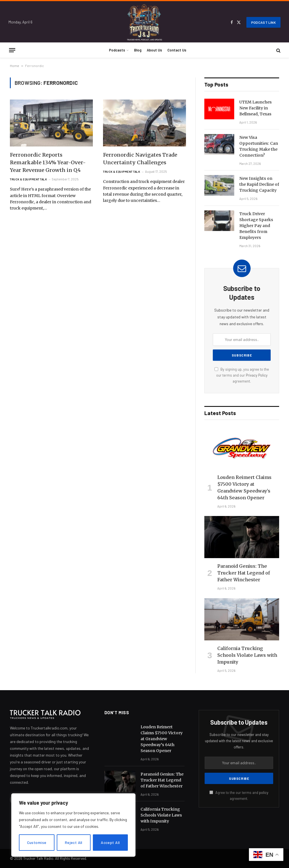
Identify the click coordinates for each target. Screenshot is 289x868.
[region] (73, 825)
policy (264, 793)
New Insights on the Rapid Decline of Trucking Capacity (259, 184)
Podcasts (117, 50)
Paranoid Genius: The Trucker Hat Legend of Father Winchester (244, 573)
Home (15, 66)
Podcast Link (263, 22)
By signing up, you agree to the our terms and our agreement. (242, 375)
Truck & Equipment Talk (28, 179)
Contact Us (177, 50)
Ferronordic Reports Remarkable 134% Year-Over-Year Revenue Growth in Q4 (48, 162)
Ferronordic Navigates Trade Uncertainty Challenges (140, 159)
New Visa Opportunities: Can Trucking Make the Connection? (259, 146)
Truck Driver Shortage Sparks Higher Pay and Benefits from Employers (256, 226)
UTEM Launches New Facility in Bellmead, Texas (256, 108)
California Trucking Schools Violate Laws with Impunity (247, 655)
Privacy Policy (257, 375)
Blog (138, 50)
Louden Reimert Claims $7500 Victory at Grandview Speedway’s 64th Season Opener (244, 487)
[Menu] (12, 50)
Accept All (110, 842)
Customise (37, 842)
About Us (154, 50)
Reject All (74, 842)
